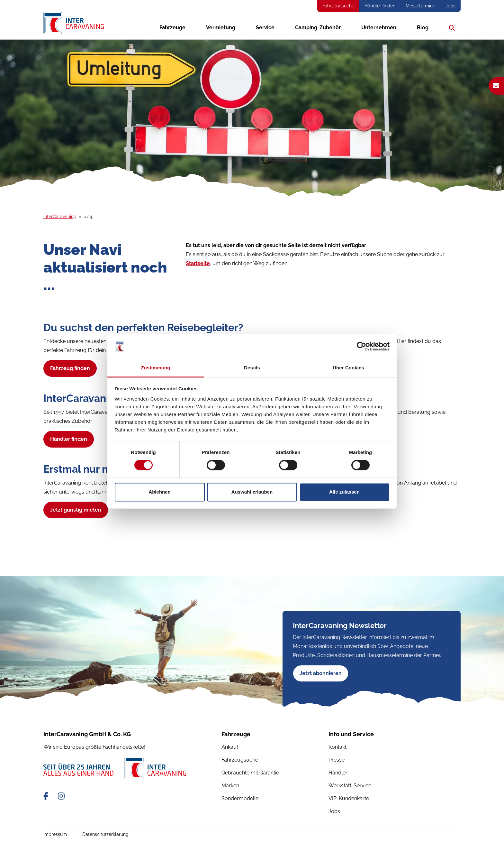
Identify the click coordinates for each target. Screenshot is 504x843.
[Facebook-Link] (47, 796)
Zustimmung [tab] (156, 368)
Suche (450, 27)
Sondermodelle (240, 798)
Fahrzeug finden (70, 368)
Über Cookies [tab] (348, 368)
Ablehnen (159, 492)
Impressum (55, 834)
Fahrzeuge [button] (172, 27)
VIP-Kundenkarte (349, 798)
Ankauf (230, 747)
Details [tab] (252, 368)
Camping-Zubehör (318, 27)
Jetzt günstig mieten (76, 510)
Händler (338, 773)
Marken (230, 786)
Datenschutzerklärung (105, 834)
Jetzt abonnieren (321, 673)
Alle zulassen (344, 492)
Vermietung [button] (221, 27)
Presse (337, 760)
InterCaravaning (60, 217)
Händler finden (380, 6)
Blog (423, 27)
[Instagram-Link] (61, 796)
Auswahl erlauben (252, 492)
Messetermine (420, 6)
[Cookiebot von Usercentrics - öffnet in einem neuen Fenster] (361, 347)
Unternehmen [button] (379, 27)
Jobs (450, 6)
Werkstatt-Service (350, 786)
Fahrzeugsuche (338, 6)
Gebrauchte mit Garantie (250, 773)
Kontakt (337, 747)
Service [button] (265, 27)
